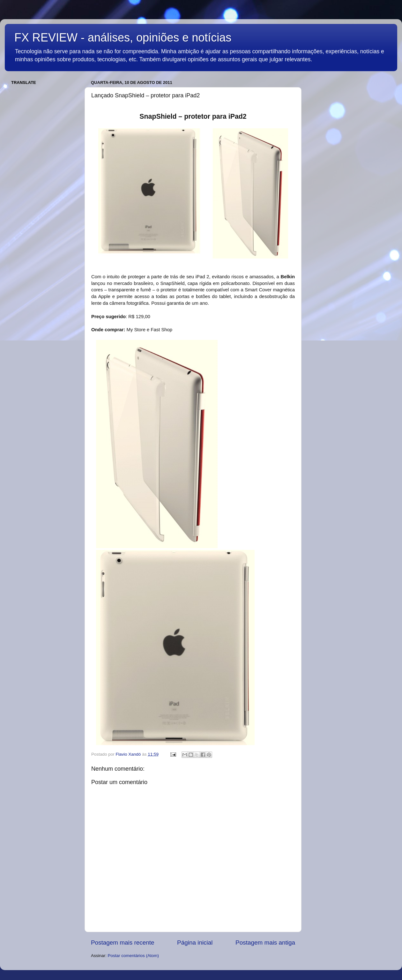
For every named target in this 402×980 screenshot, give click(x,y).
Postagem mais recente (123, 943)
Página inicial (195, 943)
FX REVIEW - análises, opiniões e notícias (123, 37)
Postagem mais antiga (265, 943)
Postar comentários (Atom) (134, 956)
